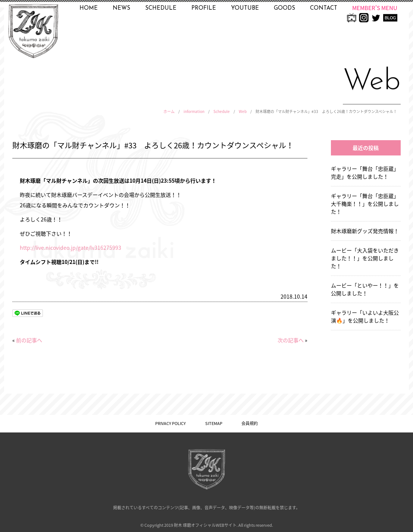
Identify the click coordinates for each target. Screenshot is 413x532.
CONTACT (324, 8)
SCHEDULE (161, 8)
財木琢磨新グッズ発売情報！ (365, 231)
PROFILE (204, 8)
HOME (89, 8)
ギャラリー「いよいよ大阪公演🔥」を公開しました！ (365, 316)
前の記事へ (29, 340)
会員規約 (250, 423)
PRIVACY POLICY (170, 423)
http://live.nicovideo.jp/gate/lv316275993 (71, 248)
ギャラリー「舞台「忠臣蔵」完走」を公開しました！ (365, 172)
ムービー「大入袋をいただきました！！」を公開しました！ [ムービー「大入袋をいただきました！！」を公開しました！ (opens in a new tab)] (365, 258)
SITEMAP (214, 423)
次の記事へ (291, 340)
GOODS (284, 8)
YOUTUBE (245, 8)
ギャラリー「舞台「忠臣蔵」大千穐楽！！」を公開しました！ (365, 204)
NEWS (121, 8)
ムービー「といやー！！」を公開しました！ (365, 289)
